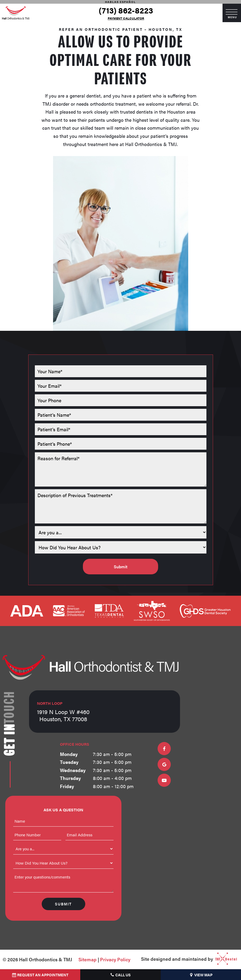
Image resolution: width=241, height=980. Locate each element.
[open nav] (232, 13)
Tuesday (69, 762)
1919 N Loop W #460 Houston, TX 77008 (63, 712)
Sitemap (88, 959)
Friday (67, 786)
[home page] (16, 13)
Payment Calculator (126, 18)
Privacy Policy (115, 959)
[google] (164, 764)
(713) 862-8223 (126, 10)
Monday (69, 754)
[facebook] (164, 749)
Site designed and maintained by (187, 959)
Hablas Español (120, 2)
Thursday (70, 778)
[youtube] (164, 780)
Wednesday (73, 770)
